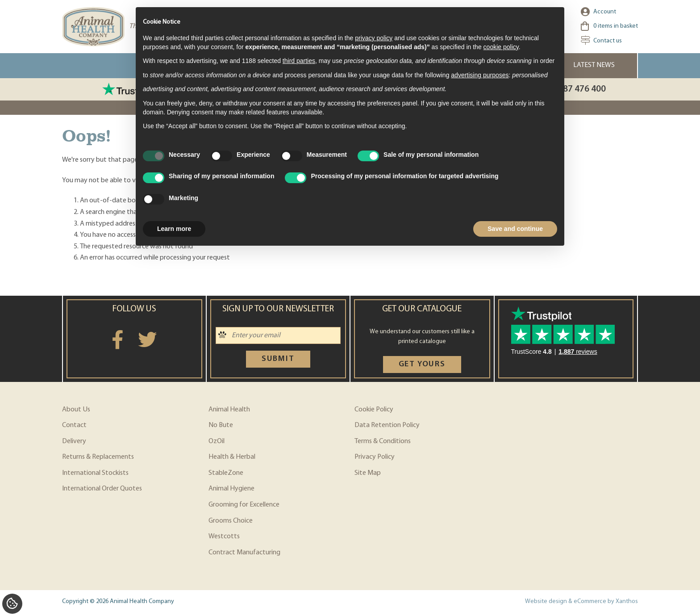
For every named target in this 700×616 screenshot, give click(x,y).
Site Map (368, 473)
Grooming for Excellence (244, 505)
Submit (278, 359)
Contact (74, 425)
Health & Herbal (232, 457)
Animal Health (229, 410)
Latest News (594, 65)
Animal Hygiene (231, 489)
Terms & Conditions (383, 441)
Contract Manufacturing (244, 553)
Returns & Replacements (98, 457)
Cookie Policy (374, 410)
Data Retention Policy (387, 425)
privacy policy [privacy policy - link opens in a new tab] (374, 38)
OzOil (217, 441)
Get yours (422, 364)
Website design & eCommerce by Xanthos (581, 601)
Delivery (74, 441)
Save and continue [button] (515, 229)
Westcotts (224, 536)
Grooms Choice (231, 521)
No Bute (221, 425)
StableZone (226, 473)
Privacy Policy (375, 457)
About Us (76, 410)
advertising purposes (480, 75)
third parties (299, 61)
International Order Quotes (102, 489)
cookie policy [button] (501, 47)
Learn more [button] (174, 229)
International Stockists (95, 473)
